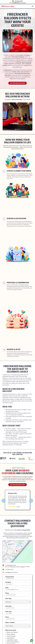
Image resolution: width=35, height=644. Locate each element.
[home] (8, 6)
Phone (7, 593)
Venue (7, 617)
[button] (33, 6)
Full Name (8, 582)
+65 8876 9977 (19, 1)
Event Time (8, 612)
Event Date (8, 606)
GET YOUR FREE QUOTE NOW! (18, 83)
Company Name (10, 577)
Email (7, 588)
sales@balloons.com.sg (19, 3)
